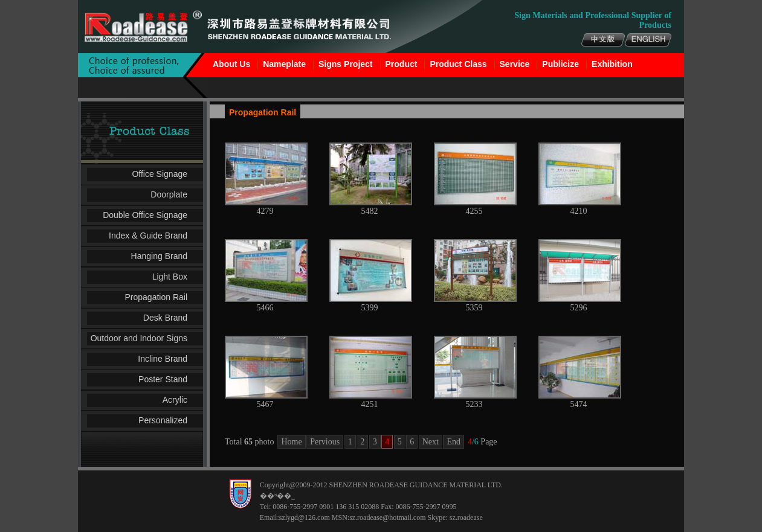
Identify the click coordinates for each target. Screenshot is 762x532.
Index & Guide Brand (148, 236)
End (454, 442)
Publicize (560, 64)
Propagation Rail (156, 297)
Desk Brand (165, 318)
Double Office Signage (145, 215)
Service (515, 64)
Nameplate (284, 64)
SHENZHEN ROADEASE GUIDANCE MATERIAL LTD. (415, 485)
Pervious (325, 442)
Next (431, 442)
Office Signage (160, 174)
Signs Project (345, 64)
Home (291, 442)
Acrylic (175, 400)
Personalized (163, 420)
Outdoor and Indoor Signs (139, 338)
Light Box (170, 277)
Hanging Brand (159, 256)
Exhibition (612, 64)
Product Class (458, 64)
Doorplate (169, 194)
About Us (231, 64)
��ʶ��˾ (277, 496)
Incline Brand (163, 359)
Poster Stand (163, 379)
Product (402, 64)
